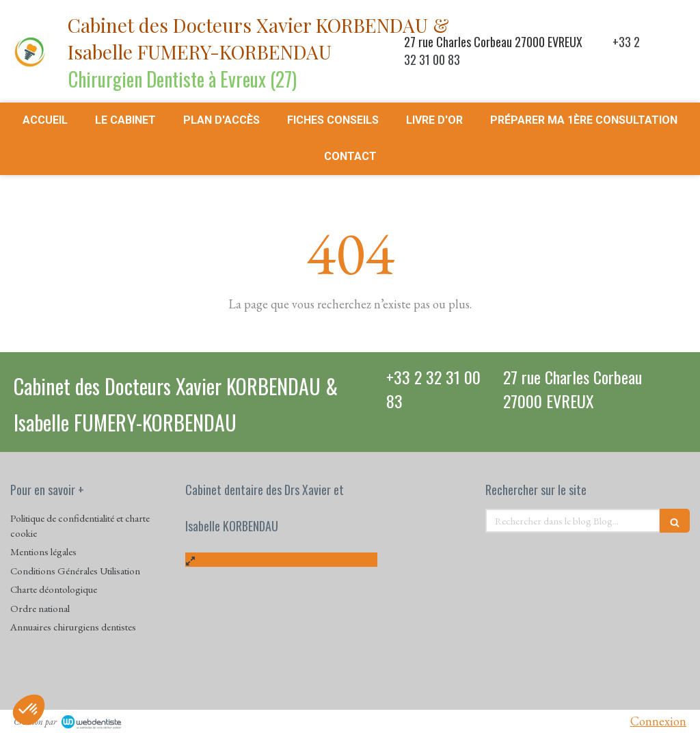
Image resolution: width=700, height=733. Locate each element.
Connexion (658, 721)
